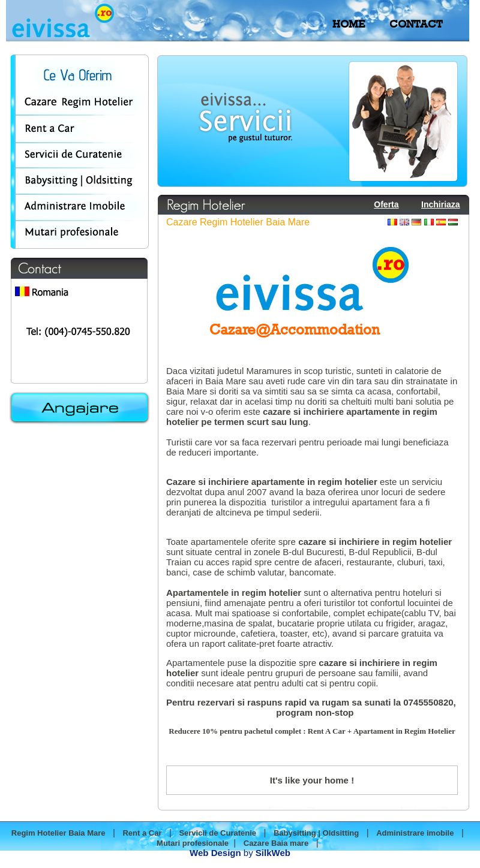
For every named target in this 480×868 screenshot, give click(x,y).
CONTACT (416, 24)
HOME (349, 24)
